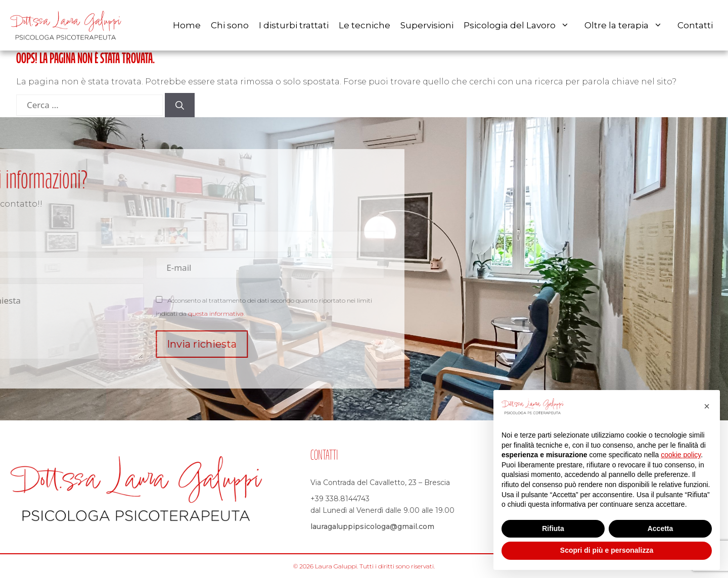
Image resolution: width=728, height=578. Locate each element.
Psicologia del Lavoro (521, 25)
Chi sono (230, 25)
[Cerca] (180, 105)
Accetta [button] (661, 528)
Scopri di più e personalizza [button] (607, 550)
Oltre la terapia (628, 25)
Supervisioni (427, 25)
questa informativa (147, 314)
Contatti (695, 25)
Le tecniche (365, 25)
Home (187, 25)
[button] (707, 406)
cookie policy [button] (681, 455)
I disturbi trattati (294, 25)
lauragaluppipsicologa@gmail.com (372, 526)
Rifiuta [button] (553, 528)
